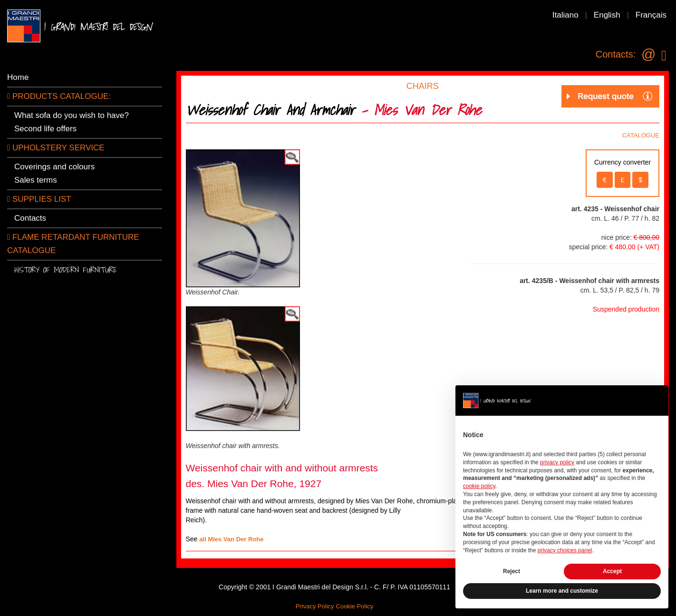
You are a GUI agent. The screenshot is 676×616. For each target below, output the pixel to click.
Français (651, 15)
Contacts (30, 218)
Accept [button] (612, 571)
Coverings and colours (54, 167)
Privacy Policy (315, 606)
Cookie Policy (355, 606)
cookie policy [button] (479, 486)
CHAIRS (423, 86)
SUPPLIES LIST (39, 199)
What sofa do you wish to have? (72, 115)
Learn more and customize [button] (562, 591)
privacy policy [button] (557, 462)
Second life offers (45, 129)
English (607, 15)
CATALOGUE (641, 135)
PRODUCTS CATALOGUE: (59, 96)
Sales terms (36, 180)
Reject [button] (512, 571)
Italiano (565, 15)
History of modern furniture (66, 269)
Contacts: (616, 54)
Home (18, 77)
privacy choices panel (565, 550)
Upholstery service (56, 148)
